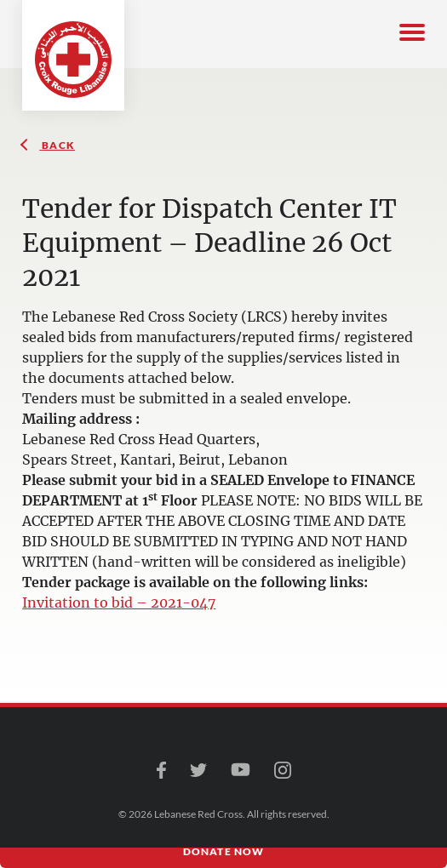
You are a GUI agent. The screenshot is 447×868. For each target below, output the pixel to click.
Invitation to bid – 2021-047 (119, 602)
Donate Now (224, 851)
